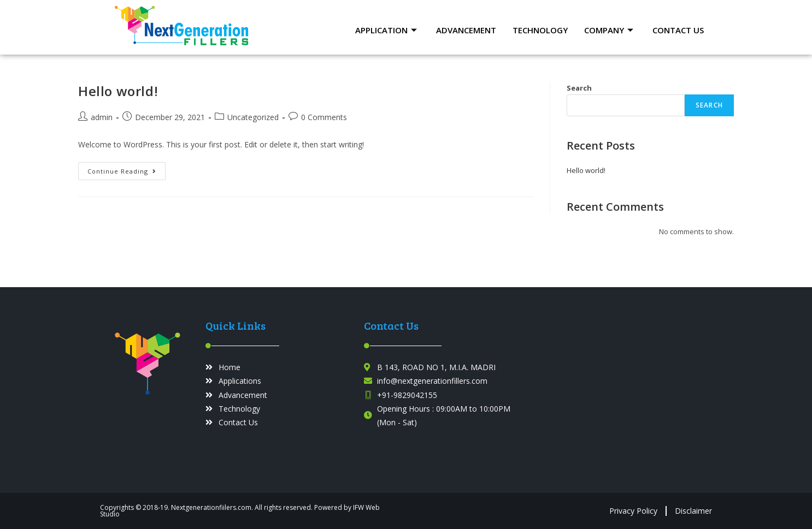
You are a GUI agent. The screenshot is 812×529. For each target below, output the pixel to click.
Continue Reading (126, 169)
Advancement (466, 30)
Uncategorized (253, 117)
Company (610, 30)
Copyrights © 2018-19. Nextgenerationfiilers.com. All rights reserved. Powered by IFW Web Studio (240, 511)
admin (102, 117)
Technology (540, 30)
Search (579, 88)
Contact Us (678, 30)
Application (387, 30)
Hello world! (118, 91)
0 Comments (324, 117)
